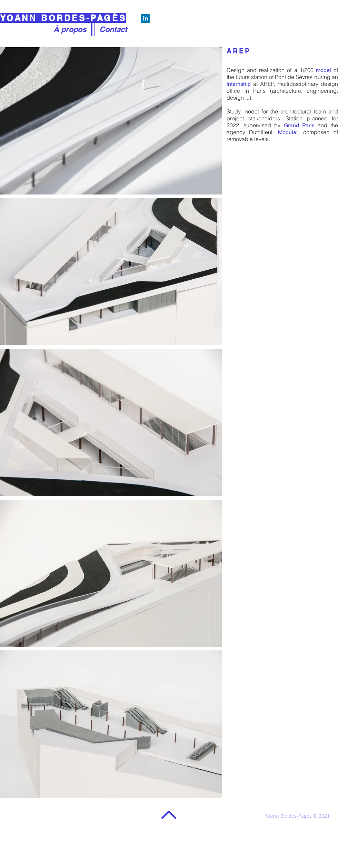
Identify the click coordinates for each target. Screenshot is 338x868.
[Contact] (113, 29)
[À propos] (70, 29)
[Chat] (145, 18)
